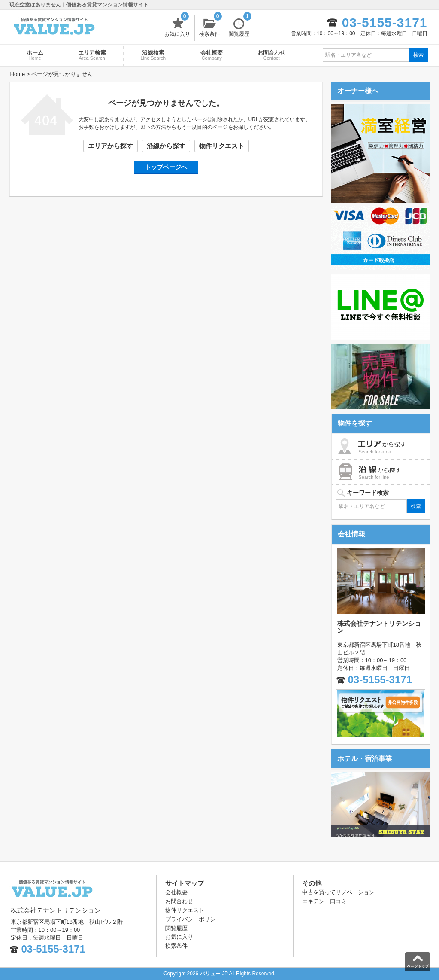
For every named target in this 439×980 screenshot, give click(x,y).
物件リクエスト (222, 146)
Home (18, 74)
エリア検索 (92, 55)
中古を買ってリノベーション (338, 892)
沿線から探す (166, 146)
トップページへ (166, 167)
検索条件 (210, 26)
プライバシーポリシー (193, 919)
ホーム (35, 55)
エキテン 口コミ (324, 901)
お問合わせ (271, 55)
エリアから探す (111, 146)
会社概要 (212, 55)
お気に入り (177, 26)
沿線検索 (153, 55)
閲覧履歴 (240, 26)
